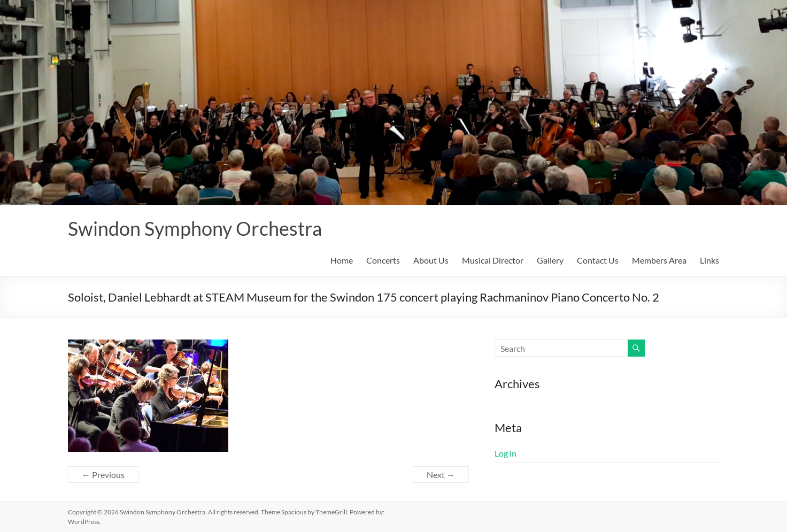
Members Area (659, 260)
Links (709, 260)
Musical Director (493, 260)
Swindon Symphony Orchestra (195, 228)
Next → (441, 475)
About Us (431, 260)
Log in (506, 453)
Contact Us (598, 260)
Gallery (550, 260)
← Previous (103, 475)
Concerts (383, 260)
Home (342, 260)
